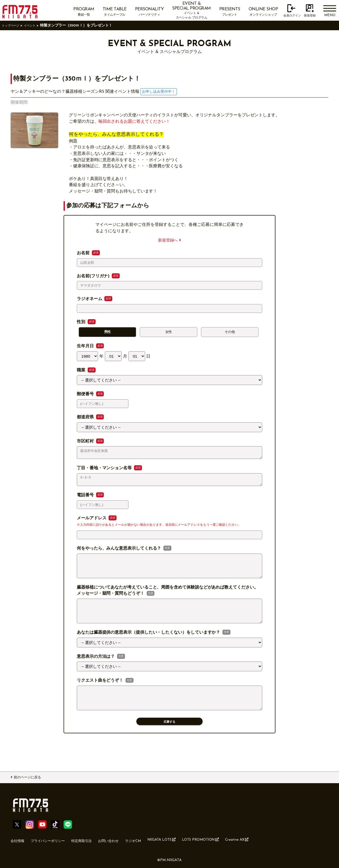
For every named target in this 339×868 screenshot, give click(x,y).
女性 (169, 332)
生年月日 (86, 347)
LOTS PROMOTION (235, 839)
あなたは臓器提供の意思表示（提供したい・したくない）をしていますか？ (149, 645)
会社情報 (19, 840)
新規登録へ (169, 240)
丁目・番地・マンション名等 (105, 471)
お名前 (84, 253)
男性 (108, 332)
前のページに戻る (33, 777)
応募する (169, 739)
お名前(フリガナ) (94, 276)
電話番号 (86, 499)
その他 (230, 332)
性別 (82, 322)
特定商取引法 (95, 840)
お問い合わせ (127, 840)
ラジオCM (155, 840)
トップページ (13, 26)
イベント (36, 26)
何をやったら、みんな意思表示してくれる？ (120, 553)
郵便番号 (86, 396)
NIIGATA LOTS (189, 839)
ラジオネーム (90, 299)
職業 (82, 371)
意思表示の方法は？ (96, 669)
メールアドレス (92, 523)
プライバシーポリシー (55, 840)
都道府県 (86, 418)
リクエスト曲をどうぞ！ (101, 693)
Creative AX (277, 839)
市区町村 (86, 442)
